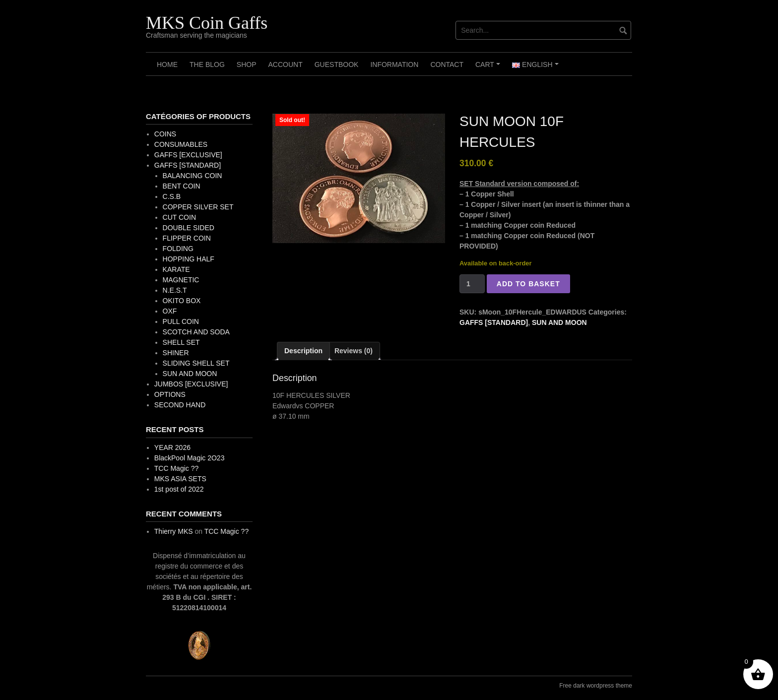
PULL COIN (181, 321)
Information (394, 64)
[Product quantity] (472, 284)
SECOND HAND (180, 405)
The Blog (207, 64)
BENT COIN (182, 186)
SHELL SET (181, 342)
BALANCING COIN (193, 176)
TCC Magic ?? (176, 468)
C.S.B (172, 196)
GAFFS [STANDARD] (494, 322)
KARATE (176, 269)
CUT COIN (179, 217)
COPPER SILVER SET (198, 207)
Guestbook (337, 64)
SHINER (176, 353)
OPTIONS (170, 394)
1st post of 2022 (179, 489)
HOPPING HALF (189, 259)
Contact (447, 64)
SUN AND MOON (559, 322)
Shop (247, 64)
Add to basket (528, 284)
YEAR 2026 (172, 447)
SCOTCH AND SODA (196, 332)
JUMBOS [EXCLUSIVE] (191, 384)
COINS (165, 134)
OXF (170, 311)
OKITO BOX (182, 301)
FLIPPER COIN (187, 238)
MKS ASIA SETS (180, 479)
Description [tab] (303, 351)
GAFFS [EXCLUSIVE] (188, 155)
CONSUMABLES (181, 144)
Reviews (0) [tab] (354, 351)
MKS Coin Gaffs (207, 23)
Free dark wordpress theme (596, 686)
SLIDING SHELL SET (196, 363)
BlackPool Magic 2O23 (190, 458)
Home (167, 64)
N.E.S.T (175, 290)
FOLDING (178, 249)
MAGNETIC (181, 280)
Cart (489, 68)
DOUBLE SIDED (189, 228)
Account (285, 64)
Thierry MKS (174, 531)
